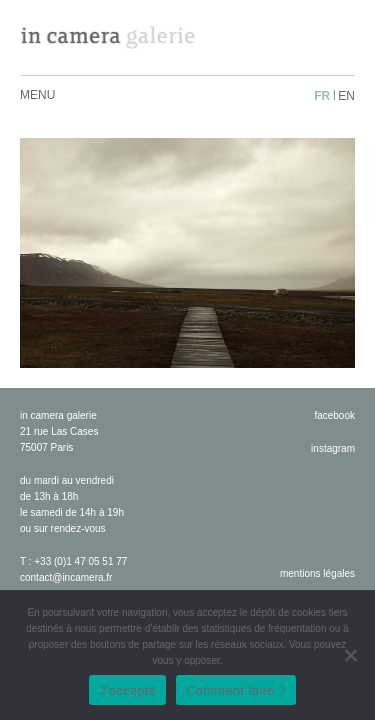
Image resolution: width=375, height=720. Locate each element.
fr (322, 96)
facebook (334, 415)
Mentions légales (317, 573)
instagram (333, 448)
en (346, 96)
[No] (350, 655)
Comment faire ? (236, 690)
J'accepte (127, 690)
